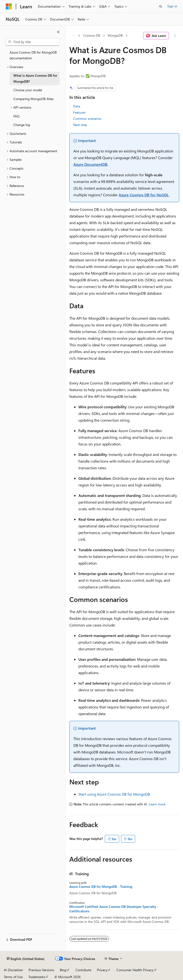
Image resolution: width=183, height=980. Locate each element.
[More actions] (175, 36)
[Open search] (161, 6)
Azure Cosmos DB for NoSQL (144, 195)
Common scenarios (87, 119)
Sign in (172, 6)
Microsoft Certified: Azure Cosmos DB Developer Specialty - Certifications (114, 909)
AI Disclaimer (13, 970)
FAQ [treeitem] (16, 116)
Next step (80, 125)
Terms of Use (13, 977)
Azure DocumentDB (90, 164)
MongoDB (115, 35)
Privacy (102, 970)
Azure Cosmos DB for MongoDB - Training (101, 887)
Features (79, 112)
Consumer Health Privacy (135, 970)
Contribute (83, 970)
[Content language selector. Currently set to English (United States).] (26, 959)
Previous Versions (41, 970)
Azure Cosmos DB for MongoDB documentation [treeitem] (33, 55)
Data (77, 106)
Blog (63, 970)
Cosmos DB (92, 35)
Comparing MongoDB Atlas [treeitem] (33, 99)
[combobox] (33, 42)
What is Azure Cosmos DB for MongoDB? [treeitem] (35, 78)
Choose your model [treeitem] (28, 90)
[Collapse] (58, 32)
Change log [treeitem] (22, 125)
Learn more (157, 804)
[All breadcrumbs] (74, 36)
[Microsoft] (9, 6)
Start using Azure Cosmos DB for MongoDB (114, 794)
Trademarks (37, 977)
